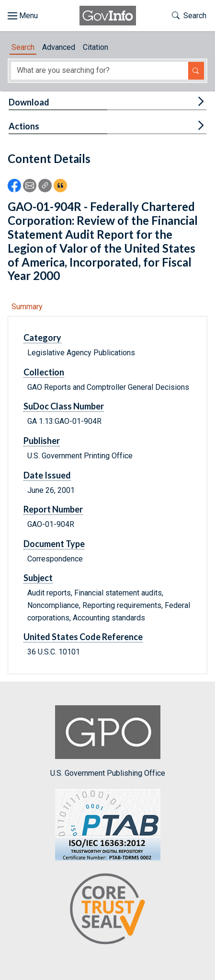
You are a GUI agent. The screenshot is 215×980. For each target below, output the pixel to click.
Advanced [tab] (59, 47)
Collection (44, 372)
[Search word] (100, 71)
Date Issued (47, 475)
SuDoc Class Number (64, 406)
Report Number (53, 509)
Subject (38, 578)
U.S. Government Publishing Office (108, 741)
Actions (24, 126)
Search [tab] (23, 47)
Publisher (42, 441)
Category (42, 338)
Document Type (54, 544)
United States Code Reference (83, 637)
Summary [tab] (27, 307)
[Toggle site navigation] (23, 16)
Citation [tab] (96, 47)
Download (29, 102)
